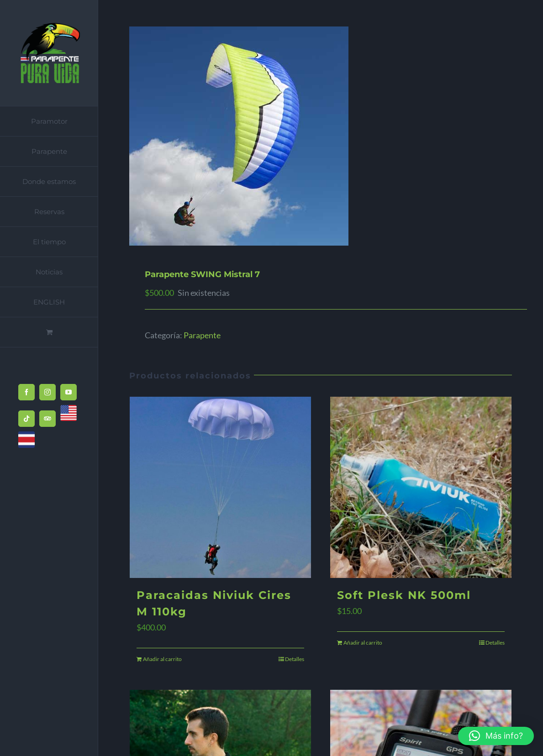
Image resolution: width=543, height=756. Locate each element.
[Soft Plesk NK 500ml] (421, 487)
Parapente (202, 335)
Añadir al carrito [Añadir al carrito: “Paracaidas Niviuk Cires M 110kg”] (162, 659)
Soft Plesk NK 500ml (404, 595)
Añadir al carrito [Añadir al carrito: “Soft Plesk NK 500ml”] (363, 643)
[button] (496, 736)
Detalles (295, 659)
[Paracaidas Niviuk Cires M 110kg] (220, 487)
